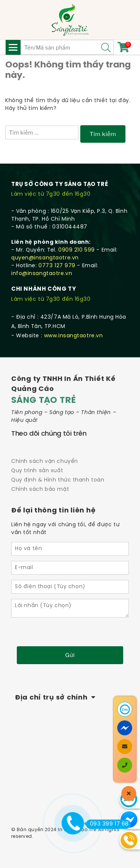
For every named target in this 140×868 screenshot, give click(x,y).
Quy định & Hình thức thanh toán (58, 480)
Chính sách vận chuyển (45, 462)
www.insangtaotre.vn (74, 336)
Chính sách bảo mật (40, 490)
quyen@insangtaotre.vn (45, 258)
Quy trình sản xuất (37, 471)
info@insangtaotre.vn (42, 274)
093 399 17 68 (107, 824)
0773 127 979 (57, 266)
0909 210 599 (77, 250)
